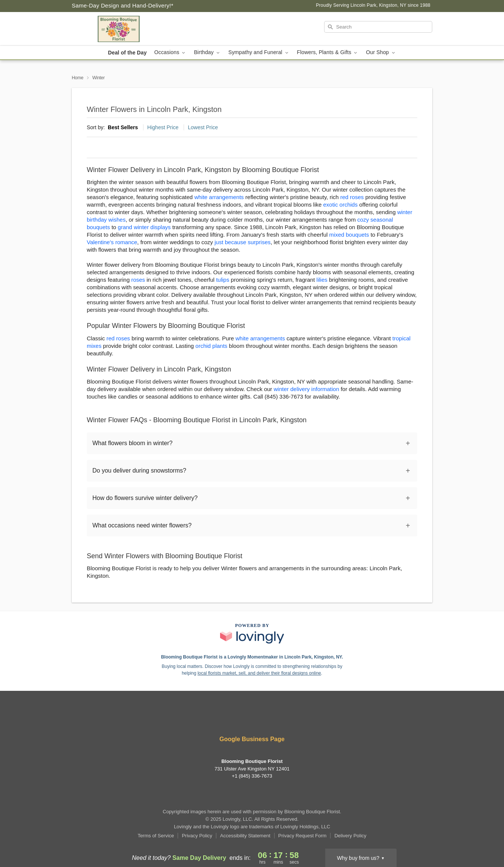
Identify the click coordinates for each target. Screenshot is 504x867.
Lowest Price (203, 127)
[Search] (378, 27)
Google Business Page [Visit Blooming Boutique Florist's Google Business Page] (252, 739)
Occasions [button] (171, 52)
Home (78, 78)
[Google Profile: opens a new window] (252, 719)
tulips (223, 280)
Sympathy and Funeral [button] (259, 52)
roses (138, 280)
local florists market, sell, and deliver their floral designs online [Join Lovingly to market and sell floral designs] (259, 673)
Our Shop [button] (381, 52)
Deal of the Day (127, 53)
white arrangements (219, 197)
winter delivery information (306, 389)
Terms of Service (156, 836)
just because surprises (242, 242)
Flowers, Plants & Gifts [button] (328, 52)
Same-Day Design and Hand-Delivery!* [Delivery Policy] (123, 5)
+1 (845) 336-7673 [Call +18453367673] (252, 776)
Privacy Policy (197, 836)
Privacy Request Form (303, 836)
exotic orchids (341, 205)
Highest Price (163, 127)
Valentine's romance (112, 242)
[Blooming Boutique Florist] (126, 29)
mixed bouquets (349, 235)
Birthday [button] (207, 52)
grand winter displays (144, 227)
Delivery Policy (350, 836)
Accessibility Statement (245, 836)
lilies (322, 280)
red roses (352, 197)
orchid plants (211, 346)
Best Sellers (123, 127)
